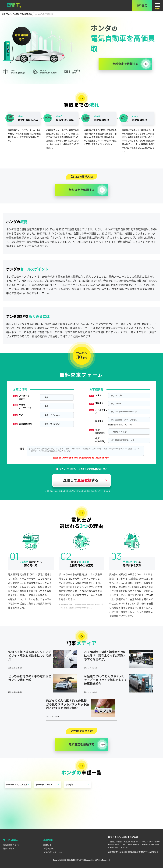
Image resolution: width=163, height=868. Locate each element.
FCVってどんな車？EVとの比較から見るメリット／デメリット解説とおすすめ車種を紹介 (68, 704)
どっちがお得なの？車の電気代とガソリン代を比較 (30, 678)
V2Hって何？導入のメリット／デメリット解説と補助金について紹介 (30, 655)
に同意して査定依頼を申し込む (83, 469)
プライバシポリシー (69, 469)
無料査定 (142, 6)
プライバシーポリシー (53, 852)
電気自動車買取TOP (12, 845)
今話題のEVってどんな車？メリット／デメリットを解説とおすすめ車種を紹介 (106, 680)
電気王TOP (6, 14)
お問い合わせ (49, 848)
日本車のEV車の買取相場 (22, 14)
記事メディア (9, 848)
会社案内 (47, 845)
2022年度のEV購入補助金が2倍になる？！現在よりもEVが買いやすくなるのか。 (105, 655)
